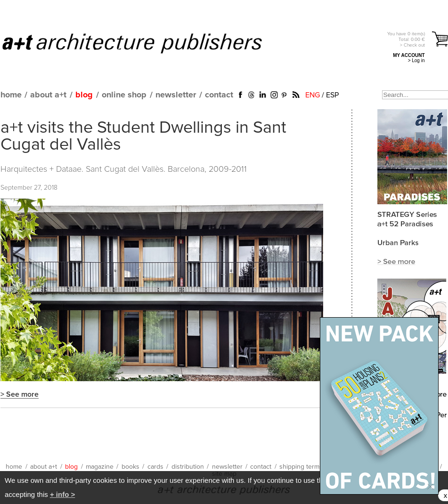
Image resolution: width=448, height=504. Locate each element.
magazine (100, 467)
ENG (313, 95)
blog (84, 95)
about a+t (48, 95)
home (11, 95)
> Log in (416, 60)
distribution (188, 467)
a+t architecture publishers (144, 43)
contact (219, 95)
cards (155, 467)
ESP (332, 95)
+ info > (62, 494)
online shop (124, 95)
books (130, 467)
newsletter (176, 95)
